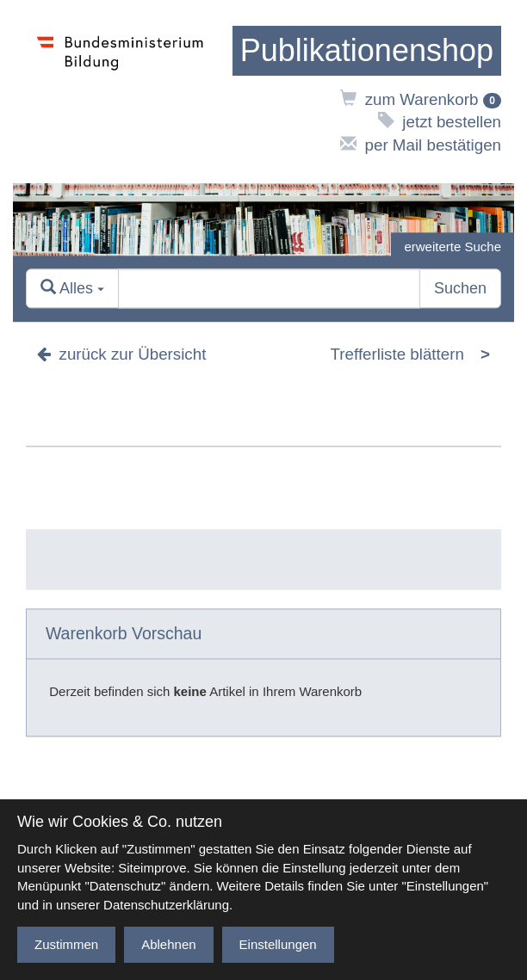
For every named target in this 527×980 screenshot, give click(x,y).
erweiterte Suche (453, 247)
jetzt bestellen (440, 122)
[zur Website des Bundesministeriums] (120, 92)
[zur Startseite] (367, 51)
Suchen (460, 288)
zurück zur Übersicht (121, 354)
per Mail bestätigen (421, 145)
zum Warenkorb (421, 99)
